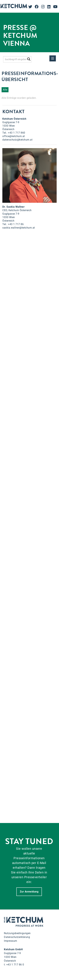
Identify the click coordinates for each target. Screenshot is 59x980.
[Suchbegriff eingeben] (17, 59)
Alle (5, 90)
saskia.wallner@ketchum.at (19, 228)
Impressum (11, 941)
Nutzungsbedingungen (17, 933)
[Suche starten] (29, 59)
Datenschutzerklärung (17, 937)
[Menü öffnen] (53, 58)
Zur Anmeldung (29, 892)
